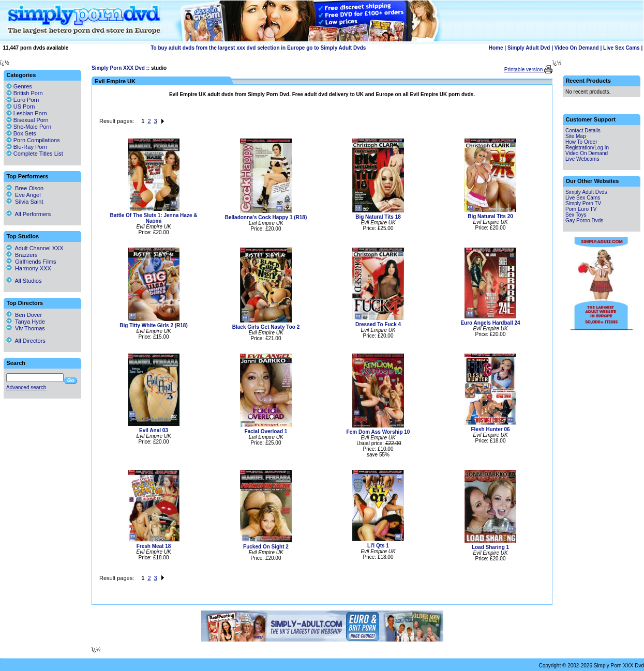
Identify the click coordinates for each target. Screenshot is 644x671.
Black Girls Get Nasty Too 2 (266, 327)
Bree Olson (25, 188)
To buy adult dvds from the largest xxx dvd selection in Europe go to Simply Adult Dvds (258, 48)
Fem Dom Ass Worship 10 (378, 432)
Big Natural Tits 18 (378, 217)
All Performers (28, 214)
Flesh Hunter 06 (490, 429)
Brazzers (22, 255)
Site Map (575, 136)
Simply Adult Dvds (586, 192)
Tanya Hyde (26, 322)
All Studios (24, 281)
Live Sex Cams (621, 48)
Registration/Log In (587, 148)
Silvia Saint (25, 202)
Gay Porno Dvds (584, 220)
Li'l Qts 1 (378, 546)
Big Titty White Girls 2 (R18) (154, 325)
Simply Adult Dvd (529, 48)
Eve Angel (24, 195)
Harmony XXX (29, 268)
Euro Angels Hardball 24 (490, 323)
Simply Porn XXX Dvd (118, 68)
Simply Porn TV (583, 203)
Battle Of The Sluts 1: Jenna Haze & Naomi (154, 218)
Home (496, 48)
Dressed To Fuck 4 (378, 324)
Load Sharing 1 (490, 547)
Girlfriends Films (31, 262)
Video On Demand (577, 48)
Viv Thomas (26, 328)
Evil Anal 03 (154, 430)
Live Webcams (582, 159)
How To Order (581, 142)
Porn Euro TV (581, 209)
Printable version (524, 70)
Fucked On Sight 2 (266, 547)
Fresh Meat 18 (154, 546)
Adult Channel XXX (35, 248)
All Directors (26, 341)
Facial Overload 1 (266, 431)
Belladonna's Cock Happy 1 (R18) (266, 217)
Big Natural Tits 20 (490, 216)
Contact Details (583, 131)
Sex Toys (576, 215)
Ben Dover (24, 315)
